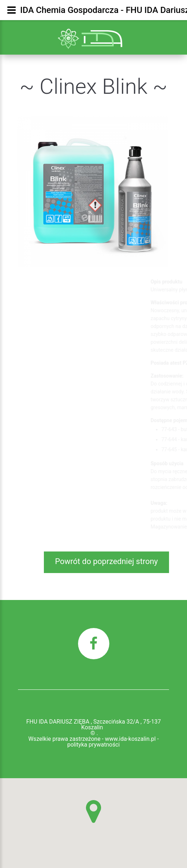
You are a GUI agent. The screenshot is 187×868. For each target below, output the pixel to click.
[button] (93, 812)
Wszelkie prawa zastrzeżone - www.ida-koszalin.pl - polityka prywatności (94, 742)
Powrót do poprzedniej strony (106, 561)
